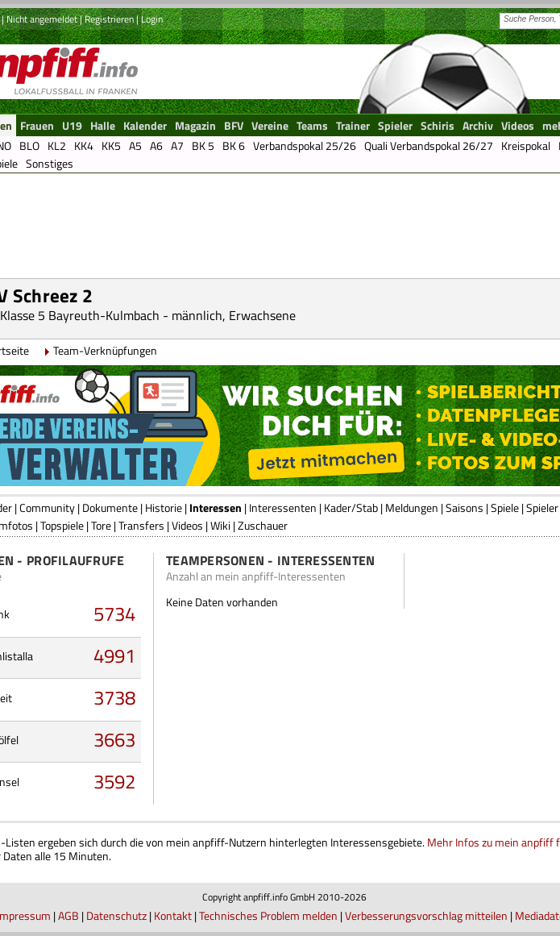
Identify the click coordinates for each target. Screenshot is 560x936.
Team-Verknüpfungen (105, 350)
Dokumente (110, 508)
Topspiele (62, 525)
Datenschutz (116, 915)
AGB (68, 915)
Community (47, 508)
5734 (114, 614)
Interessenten (283, 508)
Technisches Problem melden (268, 915)
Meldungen (412, 508)
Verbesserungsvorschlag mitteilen (426, 915)
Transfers (141, 525)
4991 (114, 655)
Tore (101, 525)
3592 (114, 781)
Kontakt (173, 915)
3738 (114, 697)
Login (152, 19)
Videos (187, 525)
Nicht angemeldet (42, 19)
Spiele (505, 508)
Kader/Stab (351, 508)
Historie (164, 508)
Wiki (220, 525)
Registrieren (109, 19)
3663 (114, 739)
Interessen (216, 508)
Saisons (465, 508)
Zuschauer (263, 525)
